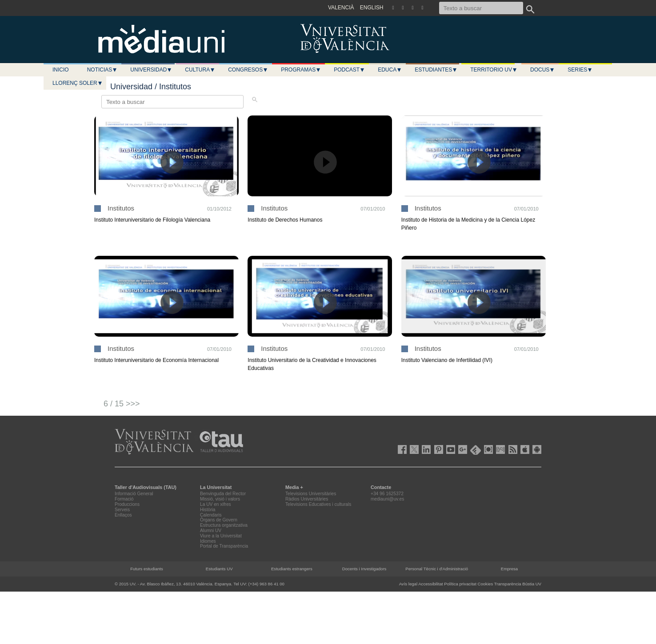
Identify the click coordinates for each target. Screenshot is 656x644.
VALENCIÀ (341, 8)
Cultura (200, 70)
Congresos (248, 70)
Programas (301, 70)
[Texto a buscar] (481, 8)
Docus (542, 70)
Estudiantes (436, 70)
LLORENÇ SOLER (78, 83)
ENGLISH (372, 8)
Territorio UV (494, 70)
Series (580, 70)
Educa (390, 70)
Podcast (349, 70)
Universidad (151, 70)
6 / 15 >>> (122, 404)
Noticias (102, 70)
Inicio (61, 70)
